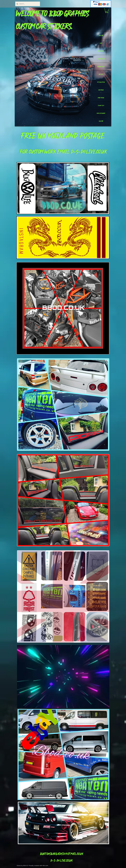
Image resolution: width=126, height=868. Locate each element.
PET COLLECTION (101, 82)
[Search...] (28, 4)
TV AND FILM (101, 106)
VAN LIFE (101, 74)
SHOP (101, 43)
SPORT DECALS (101, 98)
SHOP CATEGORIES (101, 113)
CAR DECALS (101, 90)
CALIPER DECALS (101, 59)
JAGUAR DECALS (101, 67)
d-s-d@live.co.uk (88, 151)
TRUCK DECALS (101, 51)
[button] (107, 11)
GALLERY (101, 35)
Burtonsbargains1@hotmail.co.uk (61, 854)
